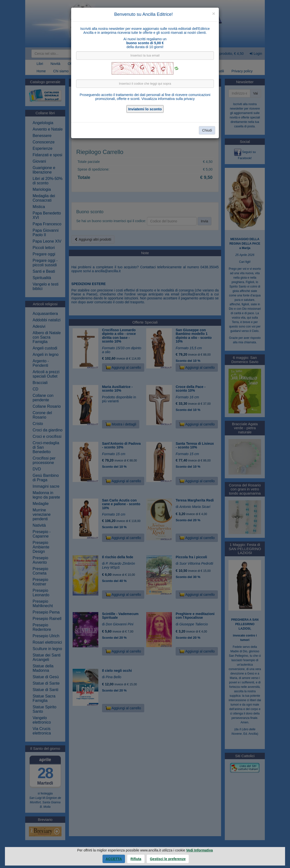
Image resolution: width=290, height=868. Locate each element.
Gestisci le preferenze (168, 859)
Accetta (114, 859)
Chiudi (207, 130)
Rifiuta (136, 859)
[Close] (214, 13)
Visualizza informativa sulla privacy (168, 99)
